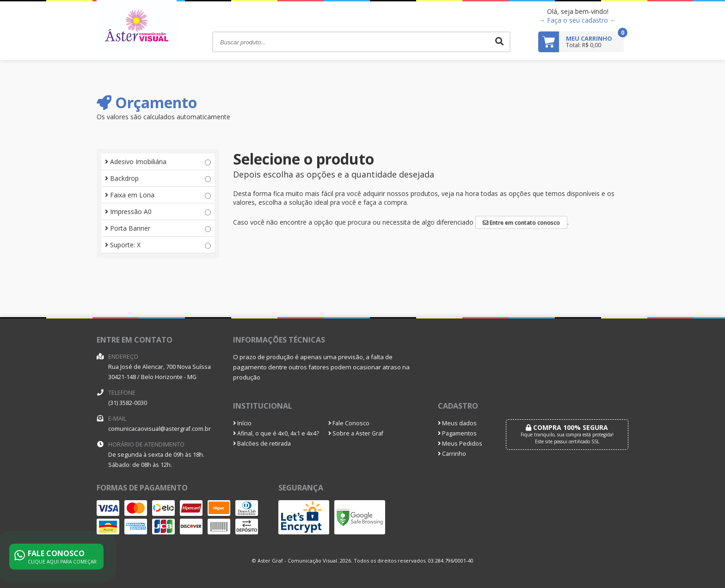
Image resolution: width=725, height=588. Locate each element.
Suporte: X (158, 245)
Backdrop (158, 178)
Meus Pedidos (460, 444)
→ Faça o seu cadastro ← (578, 20)
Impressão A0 (158, 211)
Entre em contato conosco (521, 223)
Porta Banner (158, 228)
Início (242, 423)
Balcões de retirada (262, 444)
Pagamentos (457, 433)
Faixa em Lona (158, 195)
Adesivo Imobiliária (158, 162)
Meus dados (457, 423)
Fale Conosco (349, 423)
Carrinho (452, 454)
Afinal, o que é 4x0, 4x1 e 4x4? (276, 433)
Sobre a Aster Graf (356, 433)
